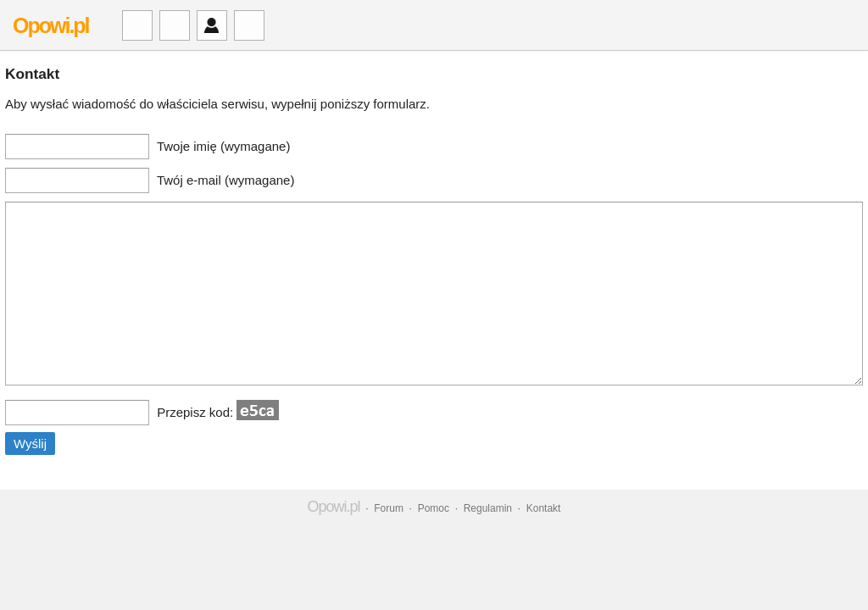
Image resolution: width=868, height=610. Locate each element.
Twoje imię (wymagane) (224, 146)
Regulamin (488, 508)
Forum (389, 508)
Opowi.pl (51, 25)
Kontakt (544, 508)
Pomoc (434, 508)
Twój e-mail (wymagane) (226, 180)
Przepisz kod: (218, 412)
